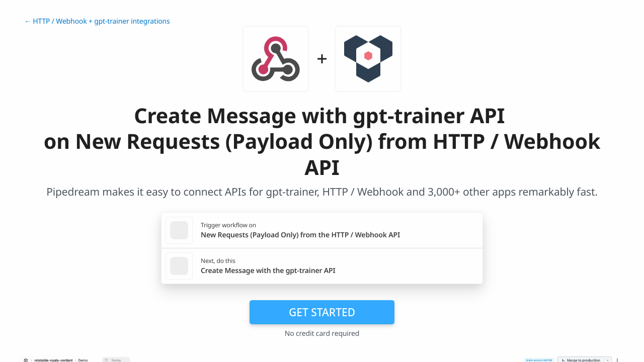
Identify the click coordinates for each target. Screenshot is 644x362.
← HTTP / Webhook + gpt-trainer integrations (97, 21)
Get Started (322, 312)
